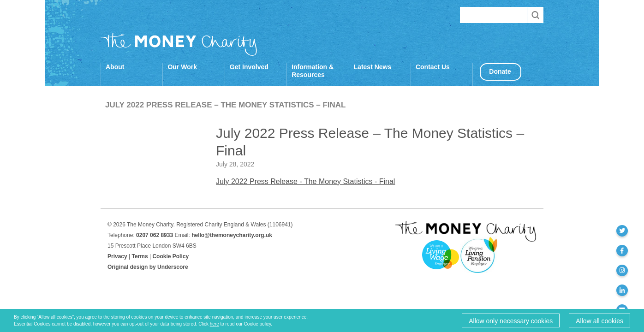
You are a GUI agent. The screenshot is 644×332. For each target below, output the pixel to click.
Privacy (117, 256)
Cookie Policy (170, 256)
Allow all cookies (599, 321)
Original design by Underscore (148, 267)
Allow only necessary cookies (511, 321)
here (215, 324)
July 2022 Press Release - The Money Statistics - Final (305, 181)
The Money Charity (179, 44)
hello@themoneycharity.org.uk (232, 235)
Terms (140, 256)
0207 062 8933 (155, 235)
